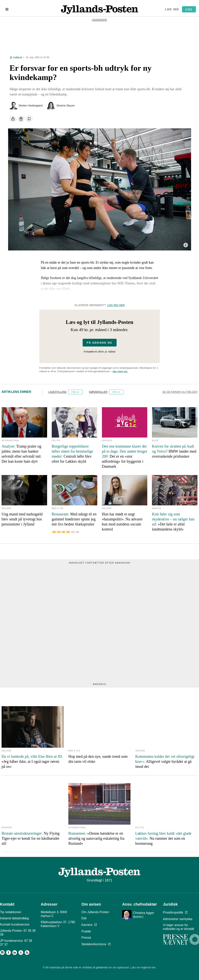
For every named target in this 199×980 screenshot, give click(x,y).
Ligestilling (58, 394)
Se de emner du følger (180, 394)
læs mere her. (120, 374)
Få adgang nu (99, 345)
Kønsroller (98, 394)
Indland (18, 60)
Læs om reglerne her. (143, 968)
